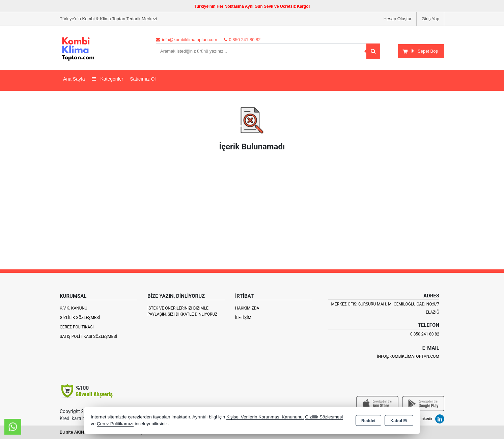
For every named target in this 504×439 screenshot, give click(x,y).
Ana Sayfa (74, 79)
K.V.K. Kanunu (74, 308)
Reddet (368, 421)
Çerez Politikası (77, 327)
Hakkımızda (247, 308)
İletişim (243, 318)
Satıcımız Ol (143, 79)
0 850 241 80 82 (425, 334)
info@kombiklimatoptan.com (408, 356)
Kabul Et (399, 421)
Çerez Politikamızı (115, 424)
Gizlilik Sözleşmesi (80, 318)
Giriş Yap (430, 19)
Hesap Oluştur (398, 19)
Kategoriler (108, 79)
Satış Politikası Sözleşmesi (88, 336)
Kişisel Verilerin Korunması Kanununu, (265, 417)
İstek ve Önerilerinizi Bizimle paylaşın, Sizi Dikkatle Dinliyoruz (182, 311)
